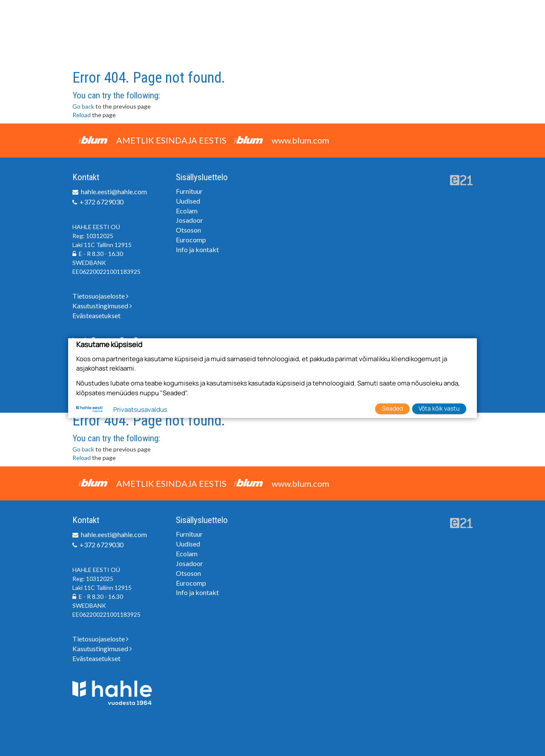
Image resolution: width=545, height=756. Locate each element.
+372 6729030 (102, 202)
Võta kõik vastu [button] (439, 408)
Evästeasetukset (96, 315)
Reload (82, 115)
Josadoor (189, 220)
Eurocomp (191, 240)
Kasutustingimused (102, 306)
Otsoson (188, 230)
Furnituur (189, 191)
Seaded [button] (392, 408)
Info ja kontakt (197, 249)
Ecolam (187, 211)
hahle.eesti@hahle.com (114, 191)
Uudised (188, 201)
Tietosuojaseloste (100, 296)
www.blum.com (300, 140)
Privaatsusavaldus (140, 410)
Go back (83, 106)
